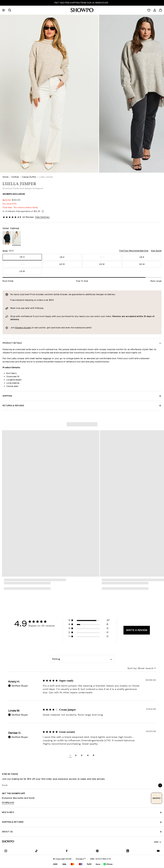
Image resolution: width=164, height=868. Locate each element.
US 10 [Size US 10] (62, 264)
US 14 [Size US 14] (142, 264)
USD (158, 842)
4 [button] (88, 755)
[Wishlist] (149, 10)
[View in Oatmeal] (16, 238)
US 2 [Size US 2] (62, 257)
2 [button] (76, 755)
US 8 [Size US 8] (22, 264)
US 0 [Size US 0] (22, 257)
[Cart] (160, 10)
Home (5, 177)
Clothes (15, 177)
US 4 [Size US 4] (102, 257)
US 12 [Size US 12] (102, 264)
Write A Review (137, 630)
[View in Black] (7, 238)
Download (8, 803)
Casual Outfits (29, 177)
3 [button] (82, 755)
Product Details (82, 343)
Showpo (19, 328)
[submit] (160, 785)
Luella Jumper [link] (46, 177)
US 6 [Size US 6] (142, 257)
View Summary (42, 217)
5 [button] (94, 755)
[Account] (155, 10)
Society (28, 328)
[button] (10, 10)
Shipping (82, 396)
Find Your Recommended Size (134, 251)
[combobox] (82, 659)
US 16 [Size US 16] (22, 271)
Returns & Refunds (82, 406)
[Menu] (4, 10)
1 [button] (70, 755)
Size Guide (156, 251)
